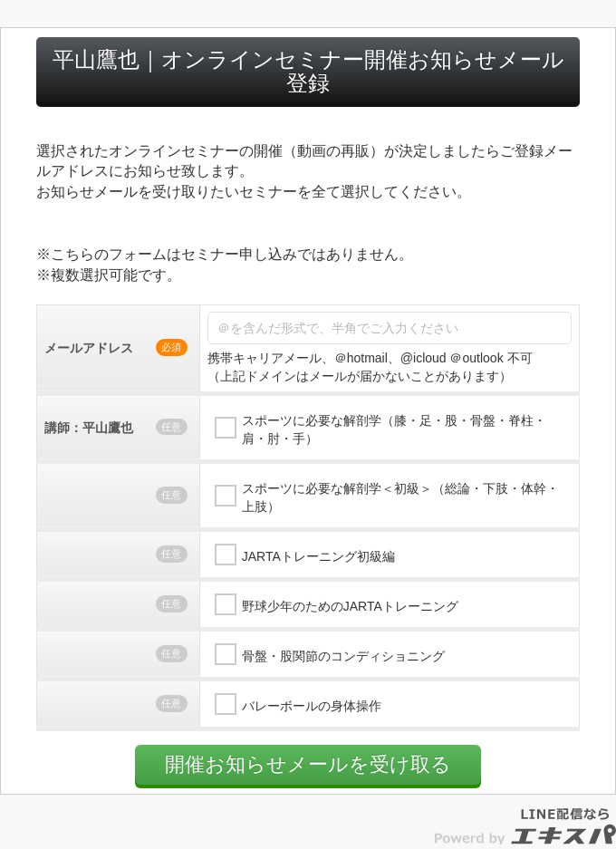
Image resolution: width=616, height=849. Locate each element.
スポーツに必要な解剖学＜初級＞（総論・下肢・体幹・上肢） (400, 497)
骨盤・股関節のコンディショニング (343, 656)
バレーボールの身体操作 (312, 706)
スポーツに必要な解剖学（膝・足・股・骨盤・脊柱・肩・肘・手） (394, 429)
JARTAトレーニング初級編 (318, 556)
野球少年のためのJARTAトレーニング (350, 606)
